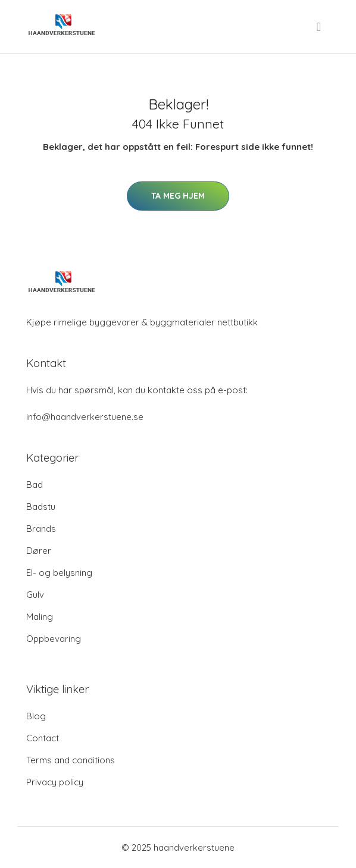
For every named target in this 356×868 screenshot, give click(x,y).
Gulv (35, 595)
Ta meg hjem (178, 196)
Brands (41, 529)
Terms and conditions (71, 760)
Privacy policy (55, 782)
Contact (43, 738)
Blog (36, 716)
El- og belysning (59, 573)
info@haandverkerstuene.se (85, 417)
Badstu (41, 507)
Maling (40, 617)
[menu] (320, 27)
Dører (39, 551)
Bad (35, 485)
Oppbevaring (54, 639)
